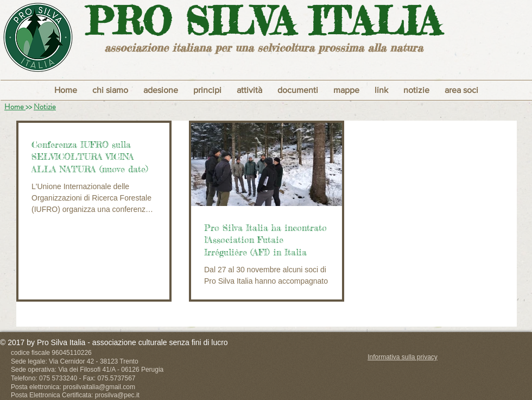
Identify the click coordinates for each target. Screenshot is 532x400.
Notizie (45, 107)
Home (15, 107)
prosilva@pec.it (117, 395)
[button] (207, 90)
